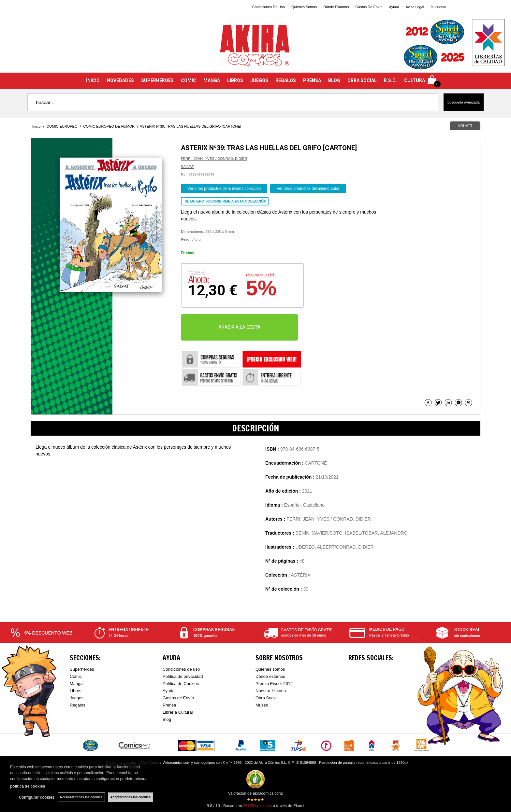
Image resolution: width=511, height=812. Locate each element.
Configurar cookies (37, 797)
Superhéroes (82, 669)
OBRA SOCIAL (362, 80)
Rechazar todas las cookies (81, 797)
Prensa (169, 705)
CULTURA (415, 80)
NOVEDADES (120, 80)
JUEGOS (259, 80)
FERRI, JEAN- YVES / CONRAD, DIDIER (214, 159)
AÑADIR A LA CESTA (240, 327)
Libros (75, 691)
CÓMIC (189, 80)
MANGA (212, 80)
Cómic (76, 676)
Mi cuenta (438, 7)
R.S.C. (390, 80)
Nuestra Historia (271, 691)
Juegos (77, 698)
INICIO (93, 80)
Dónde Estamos (336, 7)
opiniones (257, 806)
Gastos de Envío (178, 698)
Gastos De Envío (369, 7)
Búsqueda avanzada (464, 102)
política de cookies (28, 786)
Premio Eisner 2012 (274, 684)
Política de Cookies (181, 684)
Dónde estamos (270, 676)
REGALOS (286, 80)
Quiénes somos (270, 669)
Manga (76, 684)
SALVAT (187, 167)
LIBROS (235, 80)
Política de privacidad (183, 676)
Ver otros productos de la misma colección (224, 189)
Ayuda (394, 7)
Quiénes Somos (304, 7)
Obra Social (267, 698)
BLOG (334, 80)
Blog (167, 719)
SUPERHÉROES (157, 80)
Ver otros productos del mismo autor (308, 189)
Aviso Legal (415, 7)
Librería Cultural (178, 712)
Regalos (78, 705)
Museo (262, 705)
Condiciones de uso (181, 669)
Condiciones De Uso (269, 7)
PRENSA (312, 80)
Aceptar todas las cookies (131, 797)
